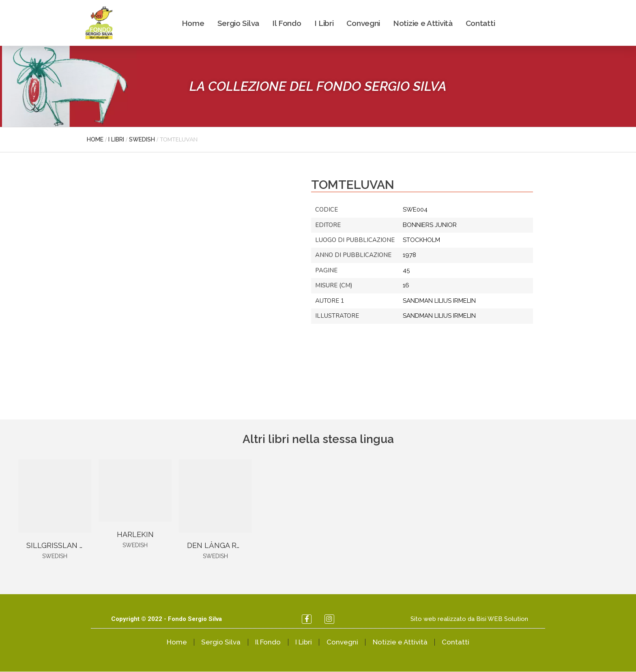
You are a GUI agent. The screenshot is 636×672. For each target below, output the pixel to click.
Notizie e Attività (423, 23)
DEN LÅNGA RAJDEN (223, 545)
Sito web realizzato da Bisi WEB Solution (469, 619)
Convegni (363, 23)
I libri (116, 139)
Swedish (142, 139)
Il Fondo (287, 23)
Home (193, 23)
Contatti (480, 23)
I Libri (324, 23)
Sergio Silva (238, 23)
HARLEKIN (135, 534)
